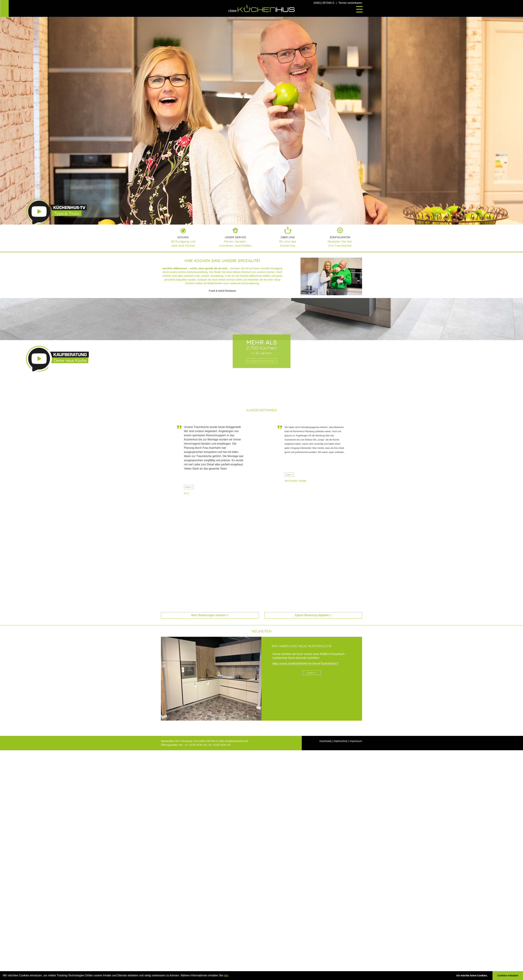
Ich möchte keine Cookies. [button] (472, 975)
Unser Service (235, 237)
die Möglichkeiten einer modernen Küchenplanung (231, 283)
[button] (230, 976)
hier (226, 975)
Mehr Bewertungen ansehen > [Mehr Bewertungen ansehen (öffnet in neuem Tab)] (210, 615)
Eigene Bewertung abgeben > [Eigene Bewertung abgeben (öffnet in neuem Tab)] (313, 615)
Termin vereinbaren (350, 3)
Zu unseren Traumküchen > (262, 361)
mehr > (189, 487)
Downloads (326, 741)
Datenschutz (341, 741)
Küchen (183, 237)
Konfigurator (340, 237)
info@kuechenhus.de (237, 741)
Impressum (356, 741)
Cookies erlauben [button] (508, 975)
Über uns (288, 237)
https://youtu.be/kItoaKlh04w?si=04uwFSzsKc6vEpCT (306, 664)
